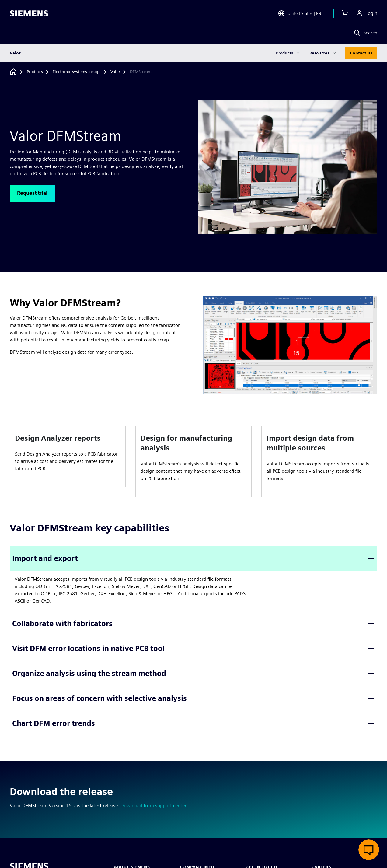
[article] (68, 457)
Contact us (361, 53)
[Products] (35, 72)
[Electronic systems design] (77, 72)
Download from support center (153, 805)
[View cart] (345, 13)
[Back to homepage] (13, 72)
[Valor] (115, 72)
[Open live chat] (369, 850)
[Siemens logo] (29, 13)
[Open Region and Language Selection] (300, 13)
